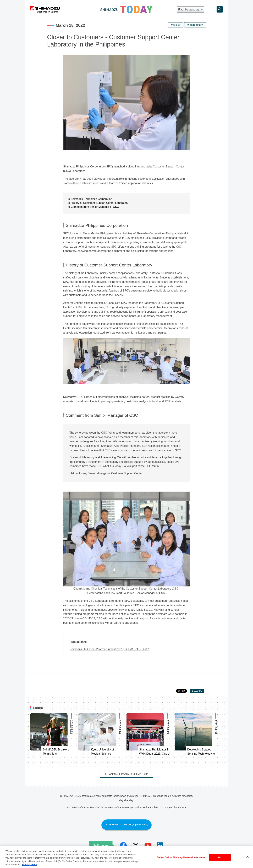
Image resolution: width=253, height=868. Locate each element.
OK (220, 858)
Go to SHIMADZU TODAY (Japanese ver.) (126, 825)
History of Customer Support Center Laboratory (100, 203)
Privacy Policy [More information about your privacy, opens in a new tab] (30, 865)
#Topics (176, 25)
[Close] (247, 857)
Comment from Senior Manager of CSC (95, 207)
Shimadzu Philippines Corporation (92, 199)
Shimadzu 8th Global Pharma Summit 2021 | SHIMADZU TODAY (109, 649)
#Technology (195, 25)
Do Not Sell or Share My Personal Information (181, 858)
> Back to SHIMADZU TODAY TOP (126, 774)
